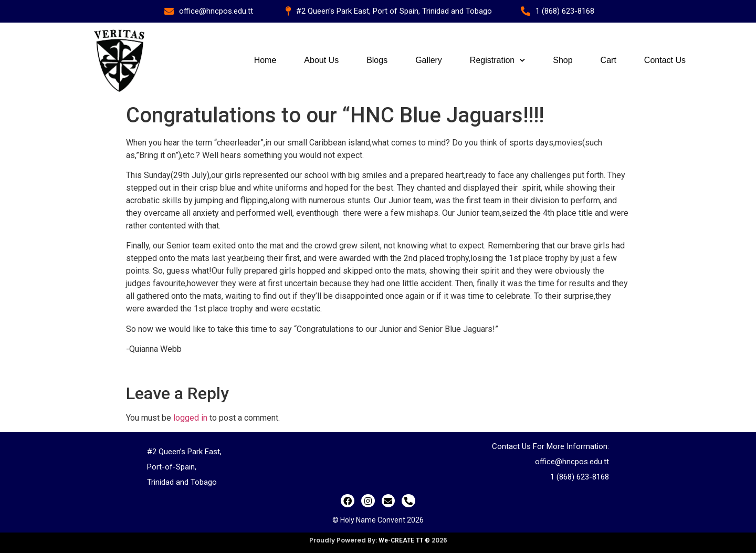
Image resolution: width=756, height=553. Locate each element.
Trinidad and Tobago (182, 482)
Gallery (429, 60)
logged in (190, 418)
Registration (497, 60)
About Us (321, 60)
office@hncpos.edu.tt (572, 462)
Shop (563, 60)
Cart (608, 60)
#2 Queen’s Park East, (184, 452)
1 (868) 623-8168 (580, 477)
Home (265, 60)
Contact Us (665, 60)
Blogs (377, 60)
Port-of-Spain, (172, 467)
